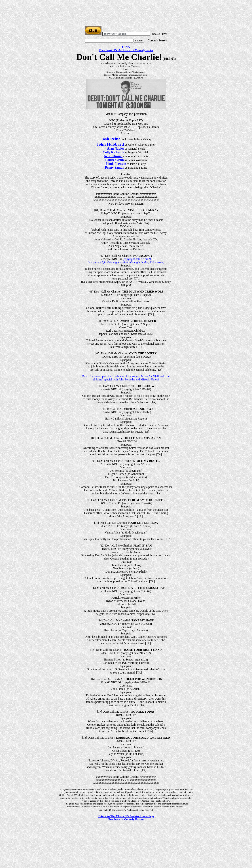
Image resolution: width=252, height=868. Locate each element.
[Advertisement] (126, 10)
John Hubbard (110, 144)
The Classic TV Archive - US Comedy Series (126, 50)
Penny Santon (115, 168)
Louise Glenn (115, 160)
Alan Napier (116, 149)
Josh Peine (111, 139)
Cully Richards (113, 152)
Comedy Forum (134, 819)
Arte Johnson (113, 156)
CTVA (126, 47)
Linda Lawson (116, 164)
